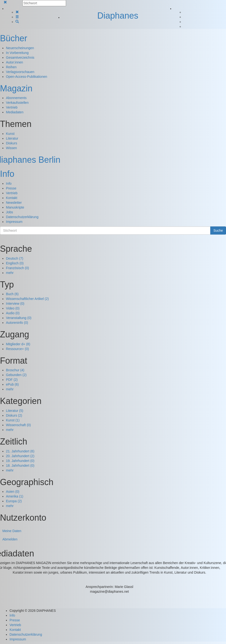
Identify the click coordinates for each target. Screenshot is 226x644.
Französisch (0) (17, 268)
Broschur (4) (15, 370)
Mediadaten (15, 112)
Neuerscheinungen (20, 48)
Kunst (10, 134)
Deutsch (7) (15, 258)
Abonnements (16, 98)
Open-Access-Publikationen (27, 77)
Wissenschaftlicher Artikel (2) (27, 299)
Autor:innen (15, 62)
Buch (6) (12, 294)
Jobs (10, 212)
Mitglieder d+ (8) (18, 344)
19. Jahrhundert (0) (20, 461)
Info (7, 174)
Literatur (12, 138)
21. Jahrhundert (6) (20, 451)
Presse (11, 188)
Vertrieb (12, 107)
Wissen (11, 148)
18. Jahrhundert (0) (20, 466)
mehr (10, 273)
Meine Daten (12, 531)
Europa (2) (14, 501)
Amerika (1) (15, 496)
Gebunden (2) (16, 375)
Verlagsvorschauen (20, 72)
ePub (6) (12, 384)
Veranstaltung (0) (19, 318)
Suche (218, 230)
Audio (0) (13, 313)
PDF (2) (12, 380)
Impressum (14, 222)
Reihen (11, 67)
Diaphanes (118, 16)
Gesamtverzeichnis (20, 58)
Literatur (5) (15, 411)
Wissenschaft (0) (18, 425)
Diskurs (12, 143)
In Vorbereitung (17, 53)
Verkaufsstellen (17, 103)
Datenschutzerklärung (22, 217)
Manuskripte (15, 207)
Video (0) (13, 308)
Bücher (14, 38)
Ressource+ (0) (17, 349)
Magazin (16, 88)
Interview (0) (15, 304)
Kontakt (12, 198)
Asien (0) (13, 492)
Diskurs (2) (14, 415)
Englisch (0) (15, 263)
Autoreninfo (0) (17, 323)
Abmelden (10, 539)
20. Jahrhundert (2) (20, 456)
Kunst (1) (13, 420)
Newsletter (14, 203)
